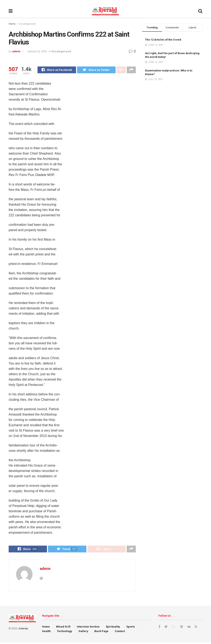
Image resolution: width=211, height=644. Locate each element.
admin (16, 51)
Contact (120, 633)
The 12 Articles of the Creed (163, 40)
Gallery (83, 633)
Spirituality (113, 628)
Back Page (101, 633)
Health (46, 633)
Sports (131, 628)
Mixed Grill (63, 628)
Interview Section (88, 628)
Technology (64, 633)
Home (12, 24)
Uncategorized (27, 24)
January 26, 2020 (37, 51)
